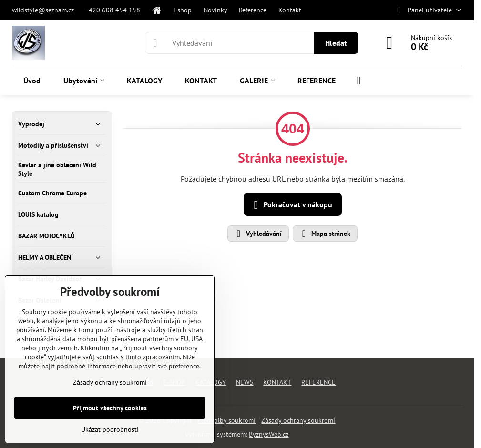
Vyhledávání (258, 234)
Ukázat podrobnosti (110, 429)
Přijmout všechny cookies (110, 408)
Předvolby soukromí (226, 420)
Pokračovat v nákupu (291, 205)
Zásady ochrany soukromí (298, 420)
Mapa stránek (325, 234)
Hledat (336, 43)
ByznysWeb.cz (269, 434)
